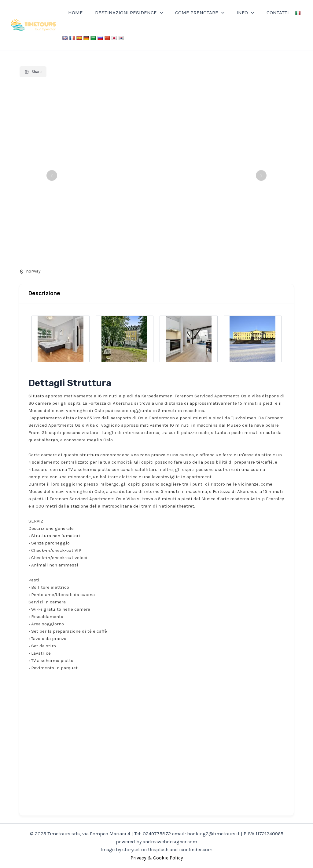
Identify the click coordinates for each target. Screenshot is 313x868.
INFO (239, 13)
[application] (157, 13)
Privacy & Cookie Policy (157, 858)
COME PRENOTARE (195, 13)
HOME (75, 13)
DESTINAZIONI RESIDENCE (126, 13)
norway (33, 271)
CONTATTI (269, 13)
